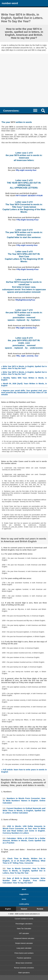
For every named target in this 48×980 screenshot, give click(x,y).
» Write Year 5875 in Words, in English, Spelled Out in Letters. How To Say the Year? (24, 373)
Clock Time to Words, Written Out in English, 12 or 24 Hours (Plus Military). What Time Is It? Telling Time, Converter (24, 861)
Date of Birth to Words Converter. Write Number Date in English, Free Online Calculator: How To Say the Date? (24, 880)
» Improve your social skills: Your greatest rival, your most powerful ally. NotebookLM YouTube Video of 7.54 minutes (24, 393)
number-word (10, 3)
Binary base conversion (24, 963)
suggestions (24, 894)
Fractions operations (24, 958)
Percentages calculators (24, 924)
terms (24, 899)
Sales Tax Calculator (24, 929)
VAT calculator (24, 933)
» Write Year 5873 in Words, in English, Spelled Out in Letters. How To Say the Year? (24, 367)
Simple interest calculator (24, 943)
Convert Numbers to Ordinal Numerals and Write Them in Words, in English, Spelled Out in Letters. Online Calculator (24, 811)
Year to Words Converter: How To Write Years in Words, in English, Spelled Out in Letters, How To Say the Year (24, 871)
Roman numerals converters (24, 968)
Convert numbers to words (24, 919)
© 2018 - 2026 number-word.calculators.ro (24, 914)
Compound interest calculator (24, 938)
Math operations (24, 973)
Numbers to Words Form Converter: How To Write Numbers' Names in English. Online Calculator (24, 801)
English (8, 909)
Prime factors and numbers (24, 953)
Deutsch (24, 909)
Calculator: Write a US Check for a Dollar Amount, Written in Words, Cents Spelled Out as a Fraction (24, 841)
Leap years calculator (24, 948)
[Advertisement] (24, 79)
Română (40, 909)
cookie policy (24, 904)
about (24, 889)
